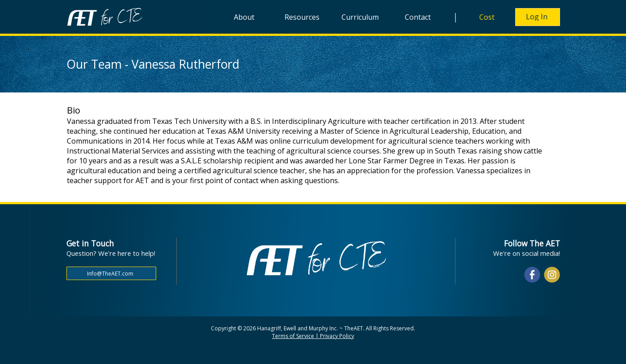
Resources (302, 17)
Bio (74, 110)
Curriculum (360, 17)
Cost (487, 17)
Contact (418, 17)
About (244, 17)
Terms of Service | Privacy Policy (313, 336)
